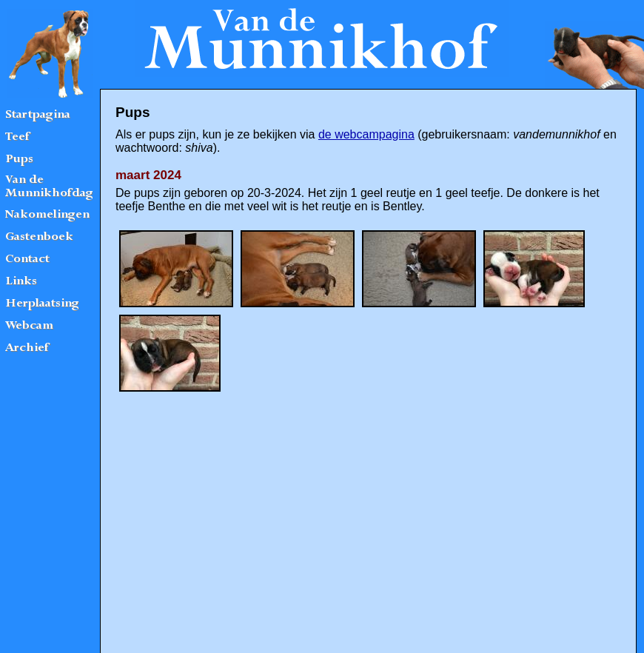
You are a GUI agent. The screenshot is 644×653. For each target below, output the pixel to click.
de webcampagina (366, 134)
